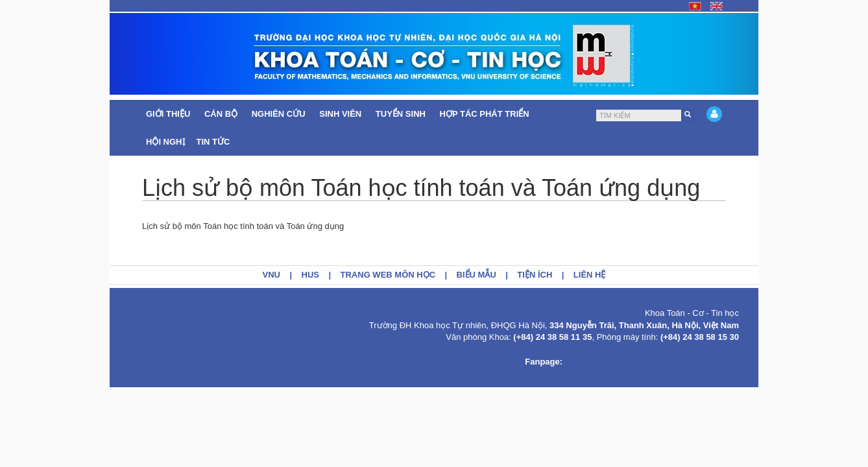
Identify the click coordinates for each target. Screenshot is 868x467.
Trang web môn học (388, 275)
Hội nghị (165, 142)
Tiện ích (535, 275)
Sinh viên (342, 114)
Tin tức (215, 142)
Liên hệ (590, 275)
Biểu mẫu (476, 275)
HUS (310, 275)
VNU (271, 275)
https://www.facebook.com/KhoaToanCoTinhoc (652, 362)
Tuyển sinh (402, 114)
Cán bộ (222, 114)
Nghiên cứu (280, 114)
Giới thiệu (169, 114)
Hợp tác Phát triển (485, 114)
